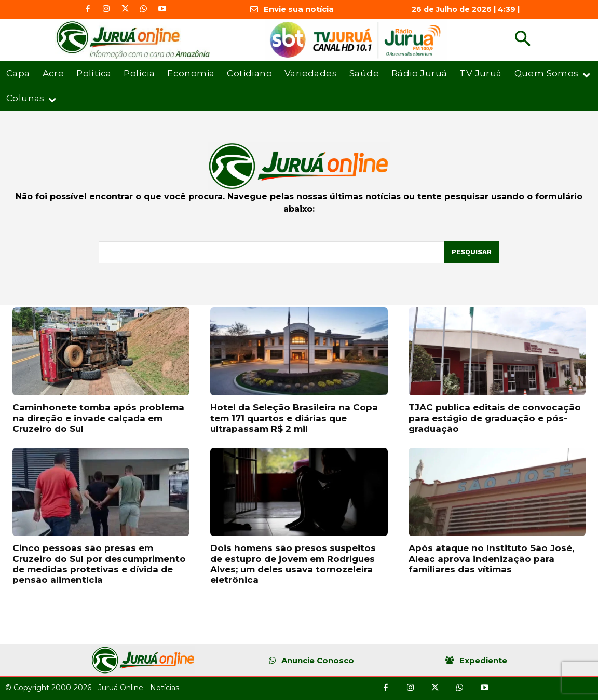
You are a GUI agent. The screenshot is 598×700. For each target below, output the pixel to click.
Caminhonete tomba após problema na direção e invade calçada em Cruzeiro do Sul (98, 418)
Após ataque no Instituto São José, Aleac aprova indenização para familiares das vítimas (491, 559)
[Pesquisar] (472, 252)
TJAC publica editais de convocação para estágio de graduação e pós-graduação (495, 418)
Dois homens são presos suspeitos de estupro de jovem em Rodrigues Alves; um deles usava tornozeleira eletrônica (293, 564)
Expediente (483, 660)
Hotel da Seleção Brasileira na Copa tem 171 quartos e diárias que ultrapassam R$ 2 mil (294, 418)
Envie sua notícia (299, 9)
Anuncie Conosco (318, 660)
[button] (522, 40)
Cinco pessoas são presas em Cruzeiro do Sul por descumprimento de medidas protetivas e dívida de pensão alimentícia (99, 564)
